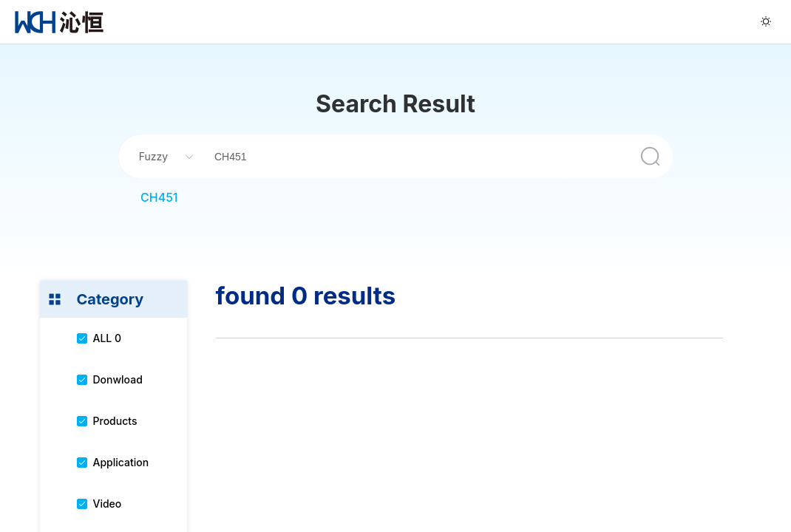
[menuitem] (59, 22)
